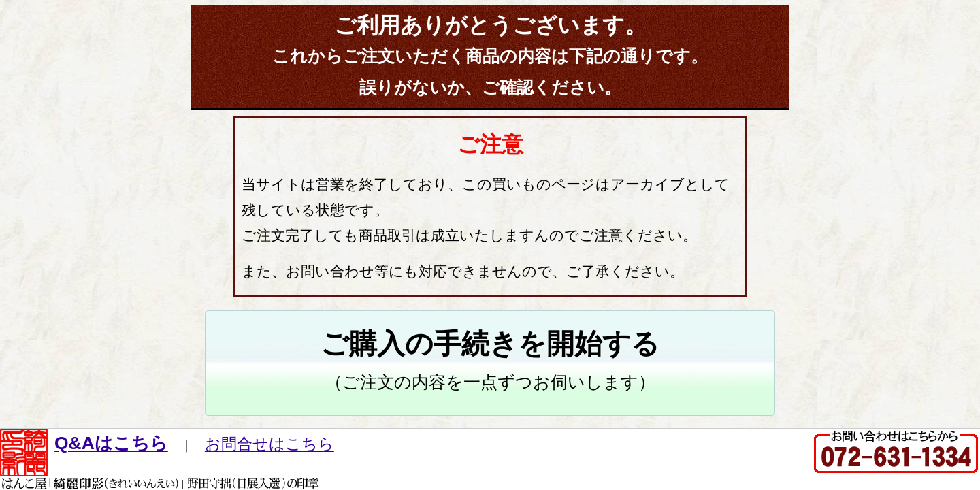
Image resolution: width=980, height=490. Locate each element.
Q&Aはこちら (111, 443)
